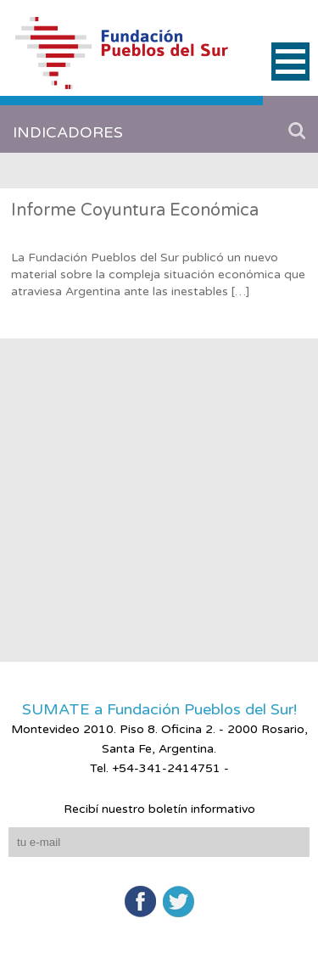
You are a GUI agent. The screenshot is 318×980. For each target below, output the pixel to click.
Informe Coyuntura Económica (135, 210)
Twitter (179, 902)
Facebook (140, 902)
